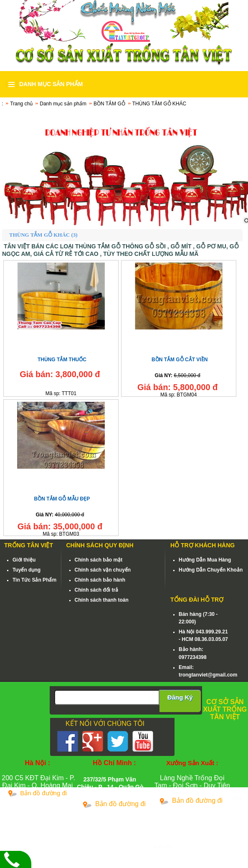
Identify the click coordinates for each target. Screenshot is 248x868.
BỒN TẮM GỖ (109, 104)
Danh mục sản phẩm (63, 104)
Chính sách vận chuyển (103, 570)
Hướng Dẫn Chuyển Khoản (211, 570)
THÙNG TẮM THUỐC (62, 360)
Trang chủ (21, 104)
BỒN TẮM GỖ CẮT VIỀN (180, 360)
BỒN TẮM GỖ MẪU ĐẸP (62, 499)
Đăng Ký (180, 697)
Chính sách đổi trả (97, 590)
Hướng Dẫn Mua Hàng (205, 560)
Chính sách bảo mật (99, 560)
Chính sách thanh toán (102, 600)
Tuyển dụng (27, 570)
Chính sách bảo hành (100, 580)
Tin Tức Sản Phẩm (34, 580)
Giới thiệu (24, 560)
